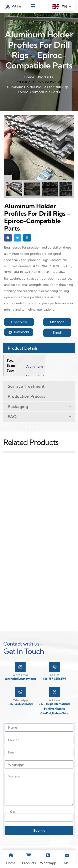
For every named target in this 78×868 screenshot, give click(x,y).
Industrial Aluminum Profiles (39, 82)
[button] (8, 238)
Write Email (20, 675)
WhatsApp (20, 700)
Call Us (54, 675)
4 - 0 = (10, 812)
